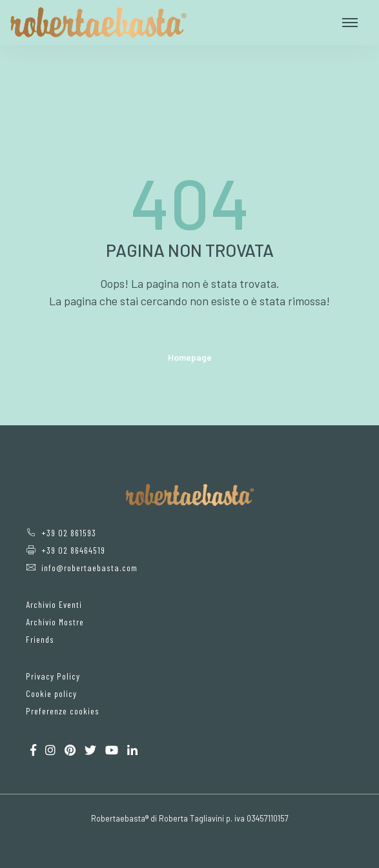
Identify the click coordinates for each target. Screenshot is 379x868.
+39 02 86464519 (66, 550)
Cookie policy (51, 693)
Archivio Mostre (55, 622)
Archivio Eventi (54, 604)
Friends (40, 639)
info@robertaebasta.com (82, 568)
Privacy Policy (53, 676)
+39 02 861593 (61, 533)
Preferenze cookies (63, 711)
